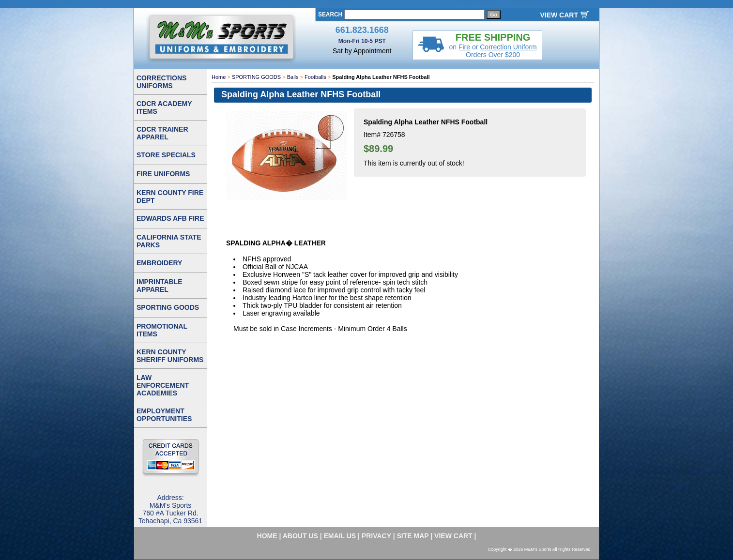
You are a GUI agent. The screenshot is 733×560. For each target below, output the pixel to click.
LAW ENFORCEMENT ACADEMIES (163, 385)
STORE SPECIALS (166, 155)
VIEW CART (559, 15)
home (267, 536)
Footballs (315, 77)
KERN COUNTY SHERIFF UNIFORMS (170, 356)
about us (300, 536)
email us (340, 536)
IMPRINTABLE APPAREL (160, 286)
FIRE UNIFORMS (163, 174)
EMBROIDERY (159, 263)
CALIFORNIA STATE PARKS (169, 241)
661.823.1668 (362, 30)
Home (219, 77)
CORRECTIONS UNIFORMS (161, 82)
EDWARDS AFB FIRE (170, 218)
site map (413, 536)
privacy (376, 536)
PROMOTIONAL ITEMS (162, 330)
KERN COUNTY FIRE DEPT (170, 197)
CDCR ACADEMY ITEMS (164, 107)
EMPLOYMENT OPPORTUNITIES (164, 415)
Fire (464, 47)
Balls (293, 77)
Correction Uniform (508, 47)
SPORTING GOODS (256, 77)
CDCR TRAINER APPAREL (162, 133)
